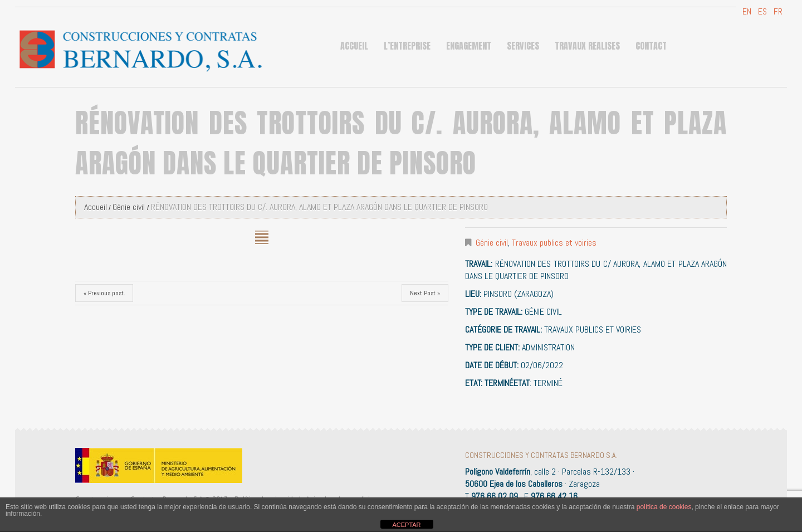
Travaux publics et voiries (554, 243)
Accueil (354, 46)
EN (746, 11)
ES (761, 11)
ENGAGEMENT (469, 46)
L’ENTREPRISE (407, 46)
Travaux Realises (587, 46)
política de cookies (664, 507)
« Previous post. (104, 293)
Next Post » (425, 293)
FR (777, 11)
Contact (651, 46)
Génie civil (129, 207)
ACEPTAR (406, 525)
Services (523, 46)
